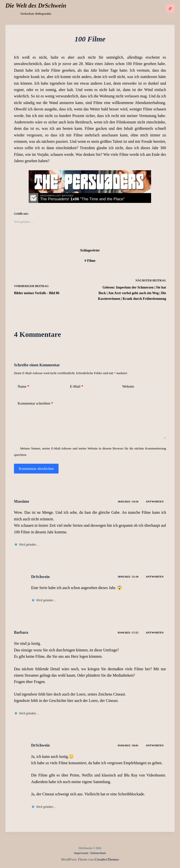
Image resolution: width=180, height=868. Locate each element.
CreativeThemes (107, 859)
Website (128, 386)
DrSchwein (40, 577)
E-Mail (77, 387)
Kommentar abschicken (36, 469)
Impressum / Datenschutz (90, 853)
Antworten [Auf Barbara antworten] (155, 632)
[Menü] (170, 9)
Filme (90, 261)
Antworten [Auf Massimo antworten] (155, 501)
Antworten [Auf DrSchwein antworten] (155, 577)
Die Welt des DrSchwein (36, 6)
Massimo (21, 501)
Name (23, 387)
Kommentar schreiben (35, 403)
